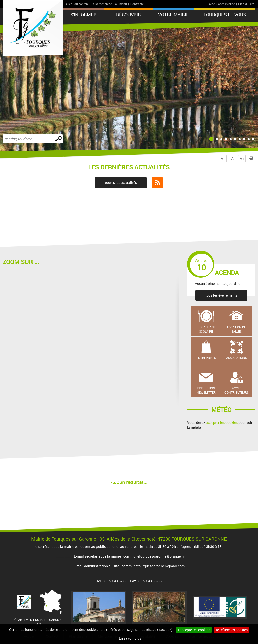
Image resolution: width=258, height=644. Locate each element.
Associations (236, 358)
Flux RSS (157, 183)
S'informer (84, 15)
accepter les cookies (222, 422)
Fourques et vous (225, 15)
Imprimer (252, 159)
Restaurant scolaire (206, 329)
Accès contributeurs (237, 390)
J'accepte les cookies (194, 630)
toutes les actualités (121, 183)
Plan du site (246, 4)
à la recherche (102, 4)
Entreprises (206, 358)
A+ (242, 159)
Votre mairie (174, 15)
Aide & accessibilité (222, 4)
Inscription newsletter (206, 390)
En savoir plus (130, 638)
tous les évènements (221, 295)
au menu (121, 4)
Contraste (137, 4)
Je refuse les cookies (231, 630)
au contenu (82, 4)
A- (222, 159)
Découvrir (128, 15)
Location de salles (236, 329)
